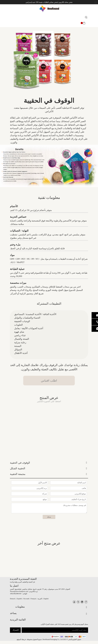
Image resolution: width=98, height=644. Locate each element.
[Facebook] (86, 602)
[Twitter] (78, 602)
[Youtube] (74, 602)
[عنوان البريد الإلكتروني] (55, 630)
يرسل (49, 517)
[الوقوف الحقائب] (42, 63)
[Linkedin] (82, 602)
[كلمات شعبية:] (86, 17)
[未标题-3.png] (68, 637)
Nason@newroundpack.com (19, 591)
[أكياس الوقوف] (49, 166)
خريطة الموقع (21, 639)
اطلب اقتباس (49, 381)
